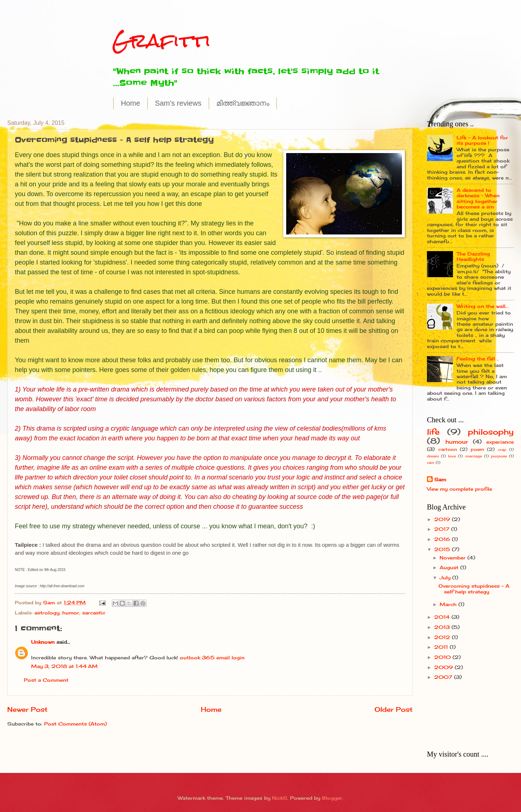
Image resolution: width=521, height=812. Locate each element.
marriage (474, 456)
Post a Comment (46, 680)
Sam (440, 479)
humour (457, 442)
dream (433, 456)
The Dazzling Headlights (473, 256)
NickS (280, 798)
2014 (443, 617)
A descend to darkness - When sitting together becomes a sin (478, 198)
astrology (47, 613)
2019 (443, 519)
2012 (443, 637)
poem (477, 449)
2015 (443, 549)
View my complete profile (459, 489)
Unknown (43, 642)
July (446, 578)
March (449, 604)
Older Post (393, 709)
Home (130, 103)
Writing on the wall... (483, 306)
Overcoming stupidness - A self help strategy (474, 589)
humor (71, 613)
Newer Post (27, 709)
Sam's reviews (178, 103)
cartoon (448, 449)
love (452, 456)
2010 (443, 657)
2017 (443, 529)
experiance (500, 442)
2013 (443, 627)
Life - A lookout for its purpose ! (482, 140)
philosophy (491, 432)
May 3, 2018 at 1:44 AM (64, 666)
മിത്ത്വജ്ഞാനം (243, 103)
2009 (444, 667)
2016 (443, 539)
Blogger (332, 798)
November (454, 558)
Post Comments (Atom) (75, 724)
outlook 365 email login (212, 657)
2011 (442, 647)
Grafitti (162, 40)
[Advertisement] (450, 715)
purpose (499, 456)
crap (502, 449)
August (450, 567)
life (433, 432)
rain (431, 462)
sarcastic (94, 613)
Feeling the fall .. (478, 359)
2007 (444, 677)
